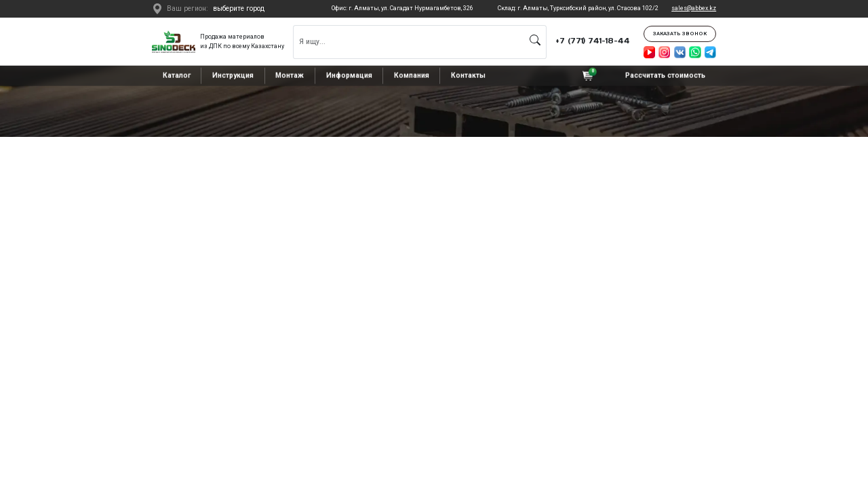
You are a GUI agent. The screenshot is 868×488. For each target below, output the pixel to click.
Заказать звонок (680, 34)
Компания (412, 76)
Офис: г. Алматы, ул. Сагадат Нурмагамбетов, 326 (402, 8)
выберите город (239, 8)
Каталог (177, 76)
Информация (349, 76)
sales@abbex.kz (694, 8)
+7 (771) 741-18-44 (593, 41)
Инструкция (233, 76)
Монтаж (290, 76)
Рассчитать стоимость (665, 76)
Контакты (468, 76)
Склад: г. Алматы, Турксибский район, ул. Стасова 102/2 (578, 8)
